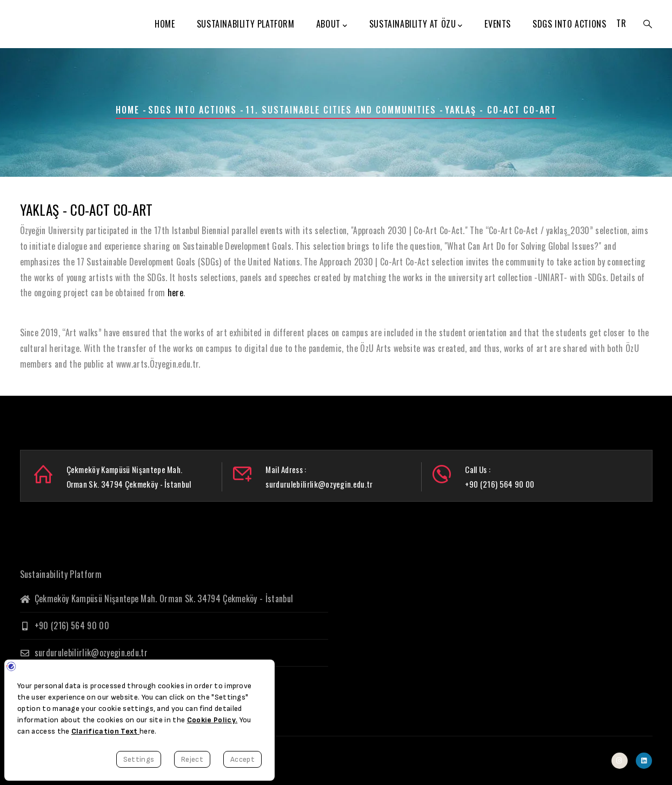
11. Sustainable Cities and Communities (341, 110)
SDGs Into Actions (569, 24)
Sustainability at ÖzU (416, 24)
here (175, 292)
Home (165, 24)
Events (498, 24)
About (332, 24)
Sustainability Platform (246, 24)
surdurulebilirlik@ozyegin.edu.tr (84, 653)
